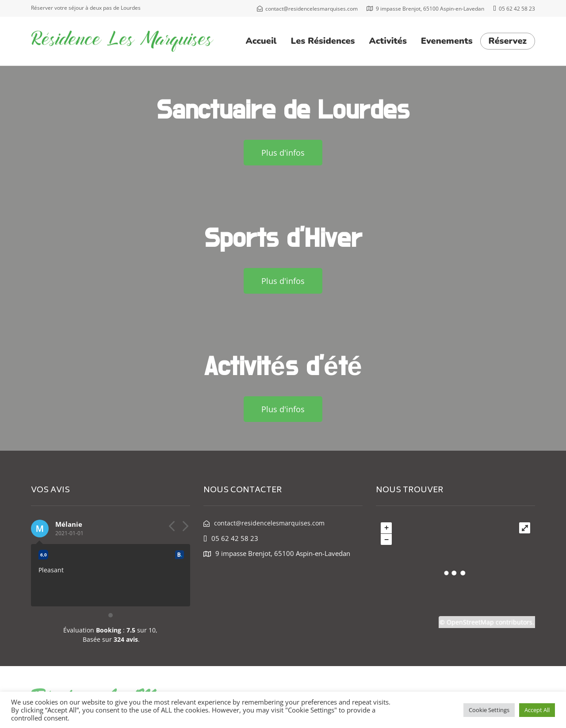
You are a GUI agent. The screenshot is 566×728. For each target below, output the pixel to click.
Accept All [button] (537, 710)
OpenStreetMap (470, 622)
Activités (388, 41)
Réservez (508, 41)
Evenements (447, 41)
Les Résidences (323, 41)
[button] (283, 153)
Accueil (261, 41)
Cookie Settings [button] (489, 710)
